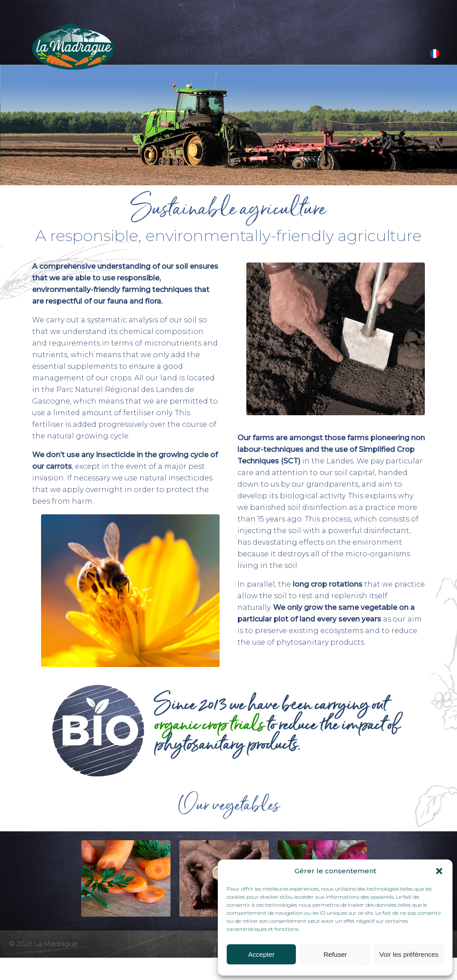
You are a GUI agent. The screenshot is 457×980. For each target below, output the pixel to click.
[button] (439, 871)
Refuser (335, 954)
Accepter (261, 954)
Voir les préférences (409, 954)
